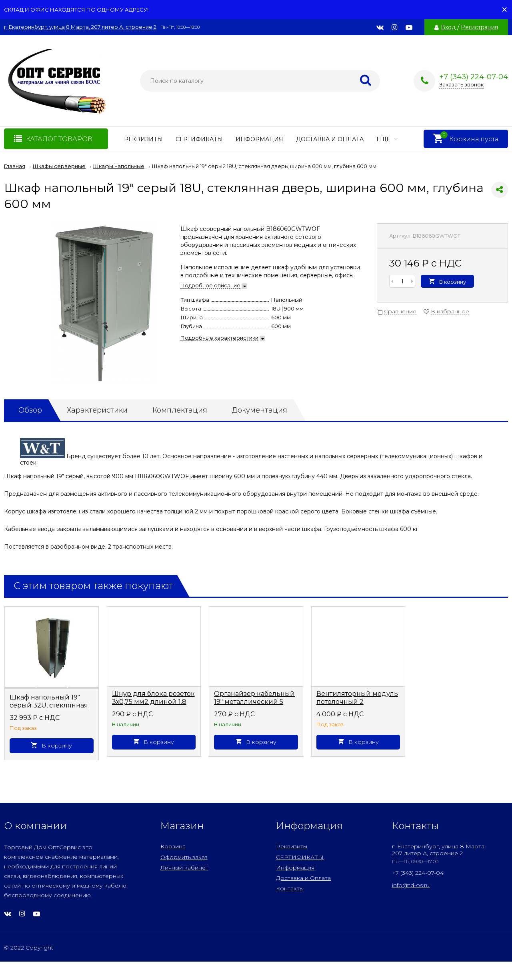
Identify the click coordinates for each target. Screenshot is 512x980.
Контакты (290, 888)
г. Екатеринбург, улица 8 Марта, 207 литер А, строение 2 (80, 27)
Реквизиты (143, 139)
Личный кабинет (184, 868)
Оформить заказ (184, 857)
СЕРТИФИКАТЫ (199, 139)
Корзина (173, 846)
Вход (448, 27)
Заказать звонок (461, 84)
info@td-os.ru (411, 885)
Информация (259, 139)
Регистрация (479, 27)
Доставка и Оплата (330, 139)
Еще (387, 139)
